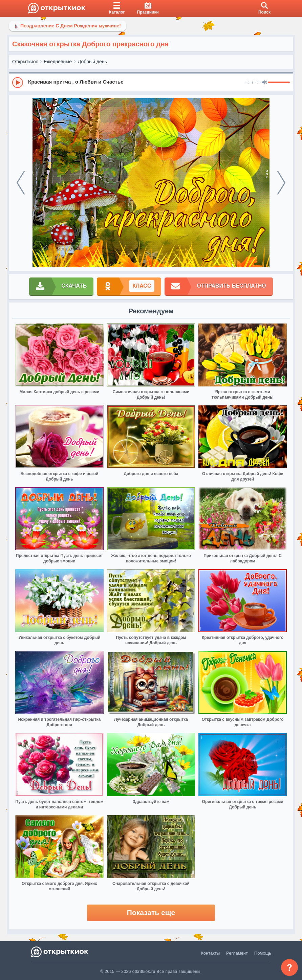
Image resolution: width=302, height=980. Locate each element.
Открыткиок (25, 62)
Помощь (263, 953)
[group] (151, 82)
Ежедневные (58, 62)
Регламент (237, 953)
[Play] (18, 83)
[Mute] (264, 83)
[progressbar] (279, 83)
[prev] (21, 183)
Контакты (210, 953)
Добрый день (92, 62)
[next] (281, 183)
